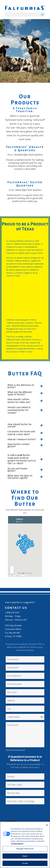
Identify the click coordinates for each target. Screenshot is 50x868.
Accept (25, 863)
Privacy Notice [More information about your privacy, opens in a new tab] (17, 844)
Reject (25, 856)
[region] (25, 845)
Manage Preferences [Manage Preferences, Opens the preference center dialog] (25, 849)
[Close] (47, 825)
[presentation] (25, 811)
